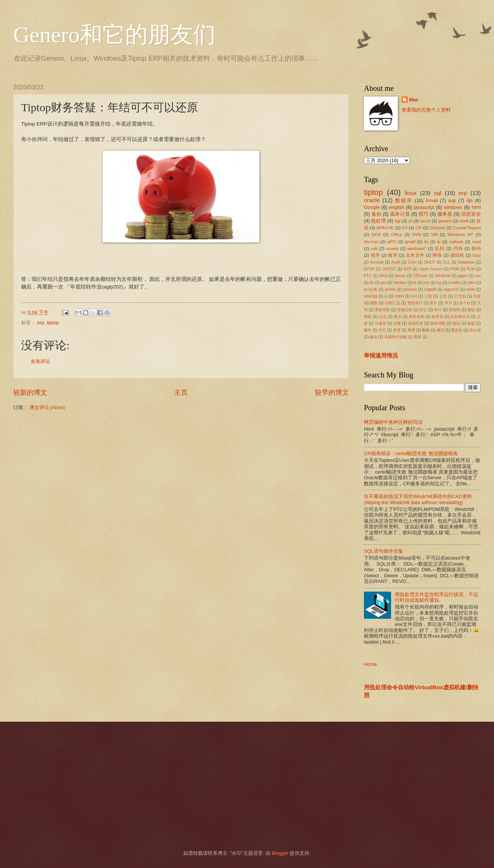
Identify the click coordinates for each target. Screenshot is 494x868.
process (410, 289)
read (476, 242)
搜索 (368, 317)
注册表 (380, 323)
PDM (455, 269)
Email (432, 200)
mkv (472, 283)
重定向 (457, 330)
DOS (376, 235)
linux (411, 193)
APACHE (385, 228)
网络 (437, 255)
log (439, 283)
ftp (372, 283)
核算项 (437, 317)
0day (477, 255)
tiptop (53, 323)
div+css (371, 242)
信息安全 (471, 214)
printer (390, 289)
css (478, 276)
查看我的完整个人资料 (426, 110)
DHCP (430, 262)
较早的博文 (332, 393)
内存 (477, 296)
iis (426, 242)
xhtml (399, 296)
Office (397, 235)
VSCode (420, 276)
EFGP (369, 269)
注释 (397, 323)
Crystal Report (467, 228)
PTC (368, 276)
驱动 (373, 337)
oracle (372, 200)
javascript (424, 207)
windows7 (417, 248)
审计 (438, 310)
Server (400, 276)
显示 (398, 317)
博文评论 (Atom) (47, 407)
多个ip (465, 303)
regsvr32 (451, 289)
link (426, 283)
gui (384, 283)
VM (434, 235)
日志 (383, 317)
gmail (410, 242)
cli (410, 221)
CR (418, 228)
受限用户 (415, 303)
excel (425, 221)
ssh (374, 248)
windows (453, 207)
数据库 (404, 200)
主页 (181, 393)
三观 (428, 296)
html (476, 207)
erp (41, 323)
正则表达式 (460, 317)
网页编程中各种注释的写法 (393, 422)
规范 (440, 330)
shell (464, 221)
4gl (397, 221)
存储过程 (405, 310)
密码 (476, 248)
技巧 (423, 214)
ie (415, 283)
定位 (423, 310)
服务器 (445, 214)
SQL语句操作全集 (384, 551)
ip (439, 242)
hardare (400, 283)
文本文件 (415, 255)
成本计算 (400, 214)
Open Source (431, 269)
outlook (456, 242)
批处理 (378, 221)
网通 (411, 330)
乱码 (440, 248)
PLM (470, 269)
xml (414, 296)
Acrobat (377, 262)
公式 (443, 296)
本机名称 (417, 317)
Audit (396, 262)
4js (469, 200)
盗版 (471, 323)
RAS (383, 276)
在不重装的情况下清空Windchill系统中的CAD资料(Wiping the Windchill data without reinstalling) (418, 499)
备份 (376, 214)
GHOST (389, 269)
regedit (430, 289)
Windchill (443, 276)
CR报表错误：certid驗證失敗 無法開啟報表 (411, 453)
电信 (456, 323)
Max (414, 100)
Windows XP (460, 235)
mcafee (454, 283)
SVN (417, 235)
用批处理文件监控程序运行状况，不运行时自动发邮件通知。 (436, 597)
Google (372, 207)
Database (466, 262)
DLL (447, 262)
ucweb (392, 248)
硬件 (368, 330)
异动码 (454, 310)
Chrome (437, 228)
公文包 (460, 296)
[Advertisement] (238, 786)
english (397, 207)
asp (452, 200)
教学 (393, 255)
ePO (392, 242)
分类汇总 (392, 303)
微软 (471, 310)
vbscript (370, 296)
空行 (382, 330)
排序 (375, 255)
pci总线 (370, 289)
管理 (397, 330)
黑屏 (417, 337)
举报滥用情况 (381, 355)
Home (370, 664)
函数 (374, 303)
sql (438, 193)
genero (445, 221)
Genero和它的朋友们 (114, 35)
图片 (433, 303)
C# (405, 228)
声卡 (448, 303)
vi (386, 296)
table (470, 289)
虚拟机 (457, 255)
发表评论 (40, 361)
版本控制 (438, 323)
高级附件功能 (396, 337)
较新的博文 (30, 393)
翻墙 (426, 330)
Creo (412, 262)
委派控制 (383, 310)
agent (463, 276)
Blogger (280, 853)
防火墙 (475, 330)
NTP (408, 269)
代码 (458, 248)
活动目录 (416, 323)
